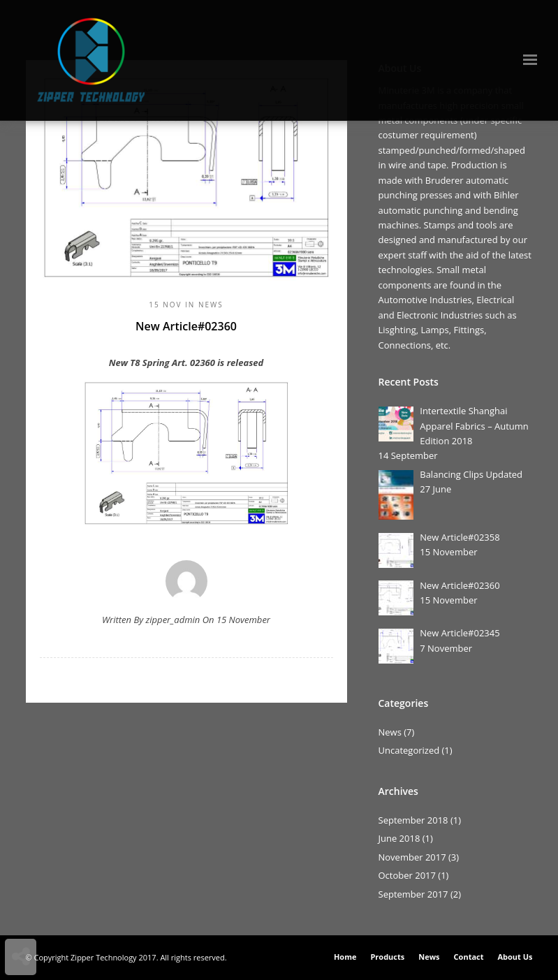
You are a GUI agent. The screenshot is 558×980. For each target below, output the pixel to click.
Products (387, 957)
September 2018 (413, 820)
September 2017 (413, 894)
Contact (469, 957)
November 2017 (412, 857)
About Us (515, 957)
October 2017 (407, 875)
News (211, 305)
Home (345, 957)
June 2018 (399, 838)
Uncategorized (409, 750)
